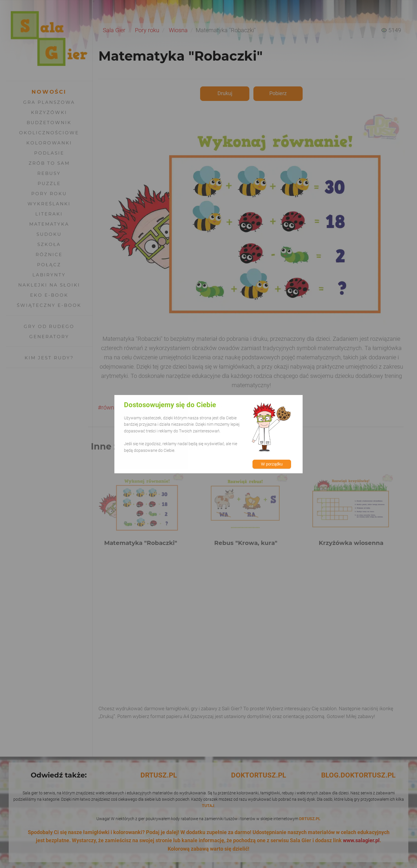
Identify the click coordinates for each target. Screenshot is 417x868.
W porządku (272, 464)
